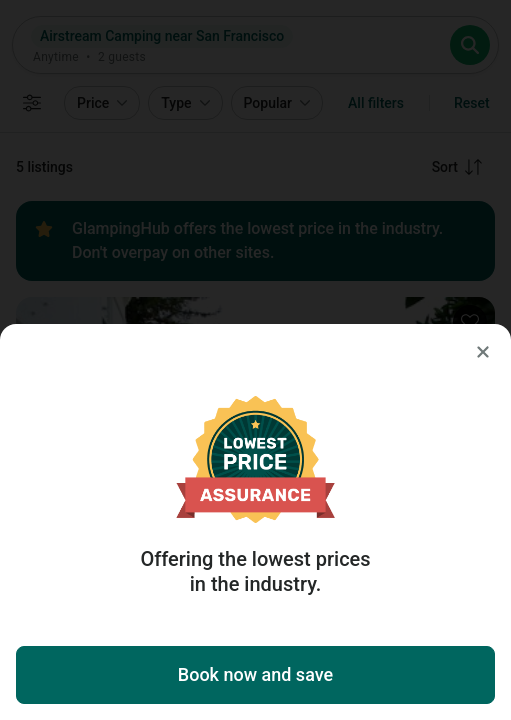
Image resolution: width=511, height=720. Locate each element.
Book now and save (255, 674)
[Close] (483, 352)
